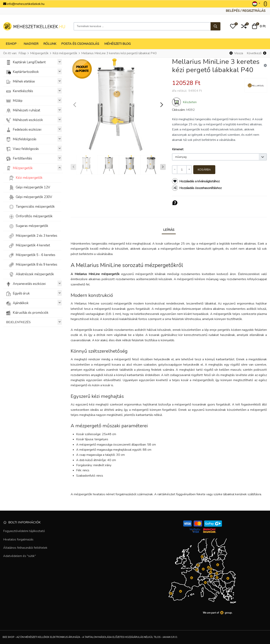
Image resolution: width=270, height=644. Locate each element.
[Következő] (256, 53)
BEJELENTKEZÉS (34, 322)
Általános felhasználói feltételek (25, 548)
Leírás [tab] (169, 230)
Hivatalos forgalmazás (18, 539)
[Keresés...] (215, 26)
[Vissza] (236, 53)
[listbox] (220, 157)
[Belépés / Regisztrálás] (246, 11)
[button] (233, 26)
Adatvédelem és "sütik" (19, 556)
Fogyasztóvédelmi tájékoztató (24, 531)
